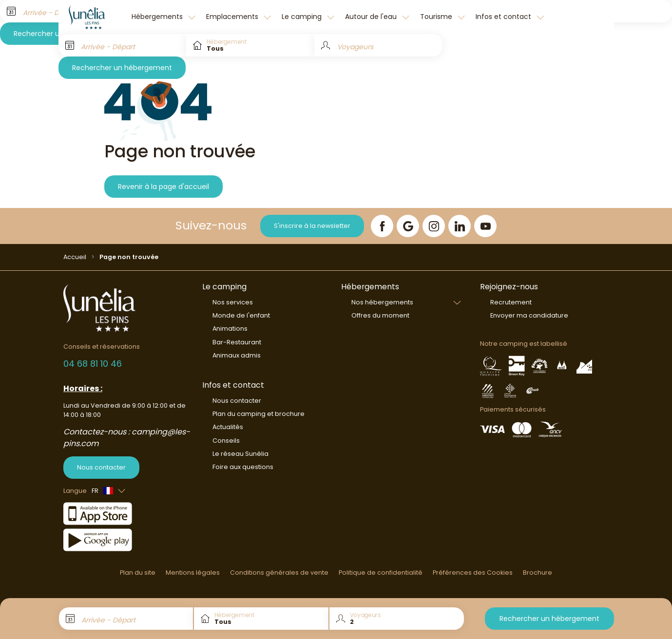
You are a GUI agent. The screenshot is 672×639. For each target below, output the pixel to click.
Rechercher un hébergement (122, 68)
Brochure (538, 573)
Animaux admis (237, 355)
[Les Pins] (93, 17)
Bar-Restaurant (237, 342)
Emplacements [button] (233, 17)
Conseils (226, 441)
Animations (230, 329)
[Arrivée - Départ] (123, 45)
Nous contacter (101, 467)
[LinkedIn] (460, 226)
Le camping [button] (303, 17)
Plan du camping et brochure (259, 414)
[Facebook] (382, 226)
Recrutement (511, 302)
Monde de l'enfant (241, 315)
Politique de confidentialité (381, 573)
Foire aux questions (243, 467)
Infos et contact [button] (504, 17)
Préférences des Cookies (473, 573)
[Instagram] (434, 226)
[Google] (408, 226)
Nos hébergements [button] (382, 302)
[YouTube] (485, 226)
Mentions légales (193, 573)
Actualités (228, 427)
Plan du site (138, 573)
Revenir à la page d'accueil (163, 187)
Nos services (233, 302)
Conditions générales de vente (279, 573)
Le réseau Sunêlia (240, 454)
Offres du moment (380, 315)
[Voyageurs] (378, 45)
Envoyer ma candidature (529, 315)
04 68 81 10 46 (93, 364)
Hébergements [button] (158, 17)
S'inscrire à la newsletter (312, 226)
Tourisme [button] (437, 17)
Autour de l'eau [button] (372, 17)
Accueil (75, 257)
